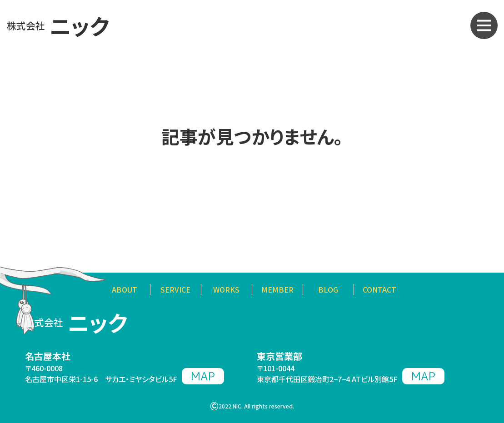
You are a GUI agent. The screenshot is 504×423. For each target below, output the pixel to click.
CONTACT (379, 289)
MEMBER (277, 289)
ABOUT (125, 289)
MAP (203, 376)
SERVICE (175, 289)
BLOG (328, 289)
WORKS (226, 289)
